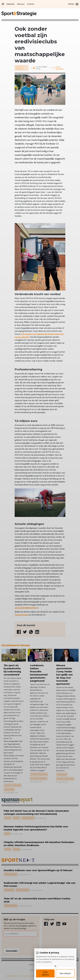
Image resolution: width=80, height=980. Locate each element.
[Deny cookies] (65, 973)
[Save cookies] (45, 973)
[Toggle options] (55, 966)
